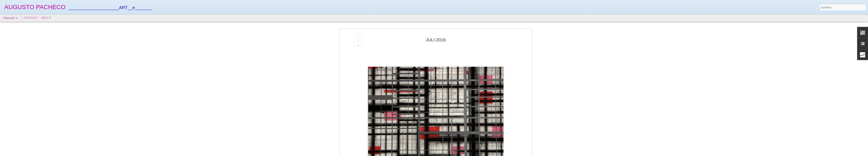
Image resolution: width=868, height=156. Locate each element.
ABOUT (46, 18)
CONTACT (31, 18)
